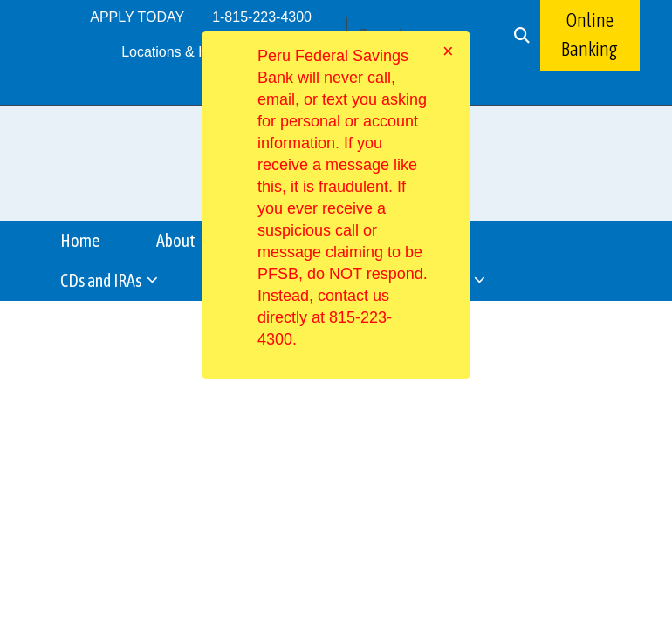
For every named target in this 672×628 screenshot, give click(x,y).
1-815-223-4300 (262, 17)
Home (80, 240)
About (177, 240)
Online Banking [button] (590, 35)
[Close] (448, 51)
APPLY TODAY (137, 17)
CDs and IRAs (102, 280)
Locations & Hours (178, 52)
